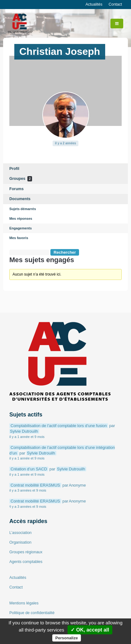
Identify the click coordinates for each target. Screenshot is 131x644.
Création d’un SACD (29, 469)
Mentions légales (24, 603)
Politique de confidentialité (32, 613)
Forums (16, 189)
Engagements (21, 228)
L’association (21, 533)
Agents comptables (26, 562)
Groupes (21, 179)
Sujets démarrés (23, 209)
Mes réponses (21, 219)
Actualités (94, 4)
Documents (20, 199)
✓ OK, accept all (90, 630)
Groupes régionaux (26, 552)
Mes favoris (19, 238)
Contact (115, 4)
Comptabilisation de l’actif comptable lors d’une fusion (59, 426)
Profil (14, 169)
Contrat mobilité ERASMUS (35, 485)
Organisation (20, 542)
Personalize (67, 638)
